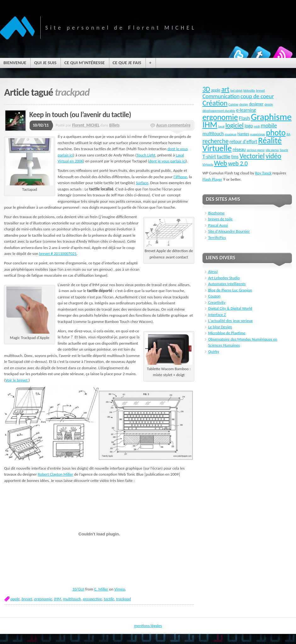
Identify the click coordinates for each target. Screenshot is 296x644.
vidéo (273, 156)
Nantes (243, 134)
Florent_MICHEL (86, 125)
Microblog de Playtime (227, 333)
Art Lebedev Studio (224, 278)
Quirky (214, 351)
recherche (216, 141)
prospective (92, 599)
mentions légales (148, 626)
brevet (27, 599)
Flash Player (212, 179)
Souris (284, 150)
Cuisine (233, 104)
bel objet (236, 90)
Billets (114, 125)
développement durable (219, 111)
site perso (272, 150)
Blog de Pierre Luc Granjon (230, 290)
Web (220, 163)
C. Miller (101, 589)
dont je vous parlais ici (167, 161)
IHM (57, 599)
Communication (221, 96)
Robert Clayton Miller (56, 474)
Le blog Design (220, 327)
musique (230, 134)
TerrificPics (217, 237)
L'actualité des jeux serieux (230, 321)
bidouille (249, 90)
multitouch (72, 599)
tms (235, 157)
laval (221, 126)
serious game (256, 150)
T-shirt (209, 157)
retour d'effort (243, 142)
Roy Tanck (263, 173)
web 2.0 (238, 164)
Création (215, 103)
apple (15, 599)
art (225, 89)
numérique (258, 134)
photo (276, 133)
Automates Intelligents (227, 284)
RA (288, 134)
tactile (109, 599)
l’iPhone (180, 177)
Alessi (213, 271)
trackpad (123, 599)
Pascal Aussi (218, 225)
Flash (245, 118)
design (244, 104)
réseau (239, 150)
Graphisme (271, 117)
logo (249, 126)
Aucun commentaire (173, 125)
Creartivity (217, 302)
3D (206, 89)
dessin (269, 104)
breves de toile (220, 219)
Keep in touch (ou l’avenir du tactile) (80, 115)
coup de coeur (257, 96)
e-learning (246, 110)
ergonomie (43, 599)
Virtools (208, 164)
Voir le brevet (17, 380)
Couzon (214, 296)
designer (256, 104)
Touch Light (146, 155)
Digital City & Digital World (230, 308)
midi (257, 126)
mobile (269, 126)
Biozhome (216, 213)
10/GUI (78, 589)
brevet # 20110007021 (58, 254)
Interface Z (217, 315)
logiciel (235, 125)
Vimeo (120, 589)
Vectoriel (252, 156)
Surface (142, 183)
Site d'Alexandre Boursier (229, 231)
